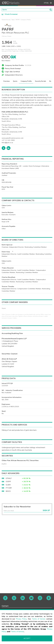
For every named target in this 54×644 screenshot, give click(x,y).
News (51, 82)
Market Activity (6, 20)
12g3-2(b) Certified (12, 72)
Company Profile (26, 82)
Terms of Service (39, 619)
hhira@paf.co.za (7, 143)
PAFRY (4, 465)
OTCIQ (46, 3)
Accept (27, 638)
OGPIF (8, 482)
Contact (5, 606)
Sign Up (46, 512)
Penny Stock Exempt (13, 69)
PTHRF (9, 489)
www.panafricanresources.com (13, 139)
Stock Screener (10, 15)
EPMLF (9, 479)
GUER (8, 485)
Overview (6, 82)
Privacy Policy (21, 619)
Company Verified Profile (18, 66)
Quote (15, 82)
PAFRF (18, 20)
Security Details (40, 82)
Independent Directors (14, 76)
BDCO (8, 492)
